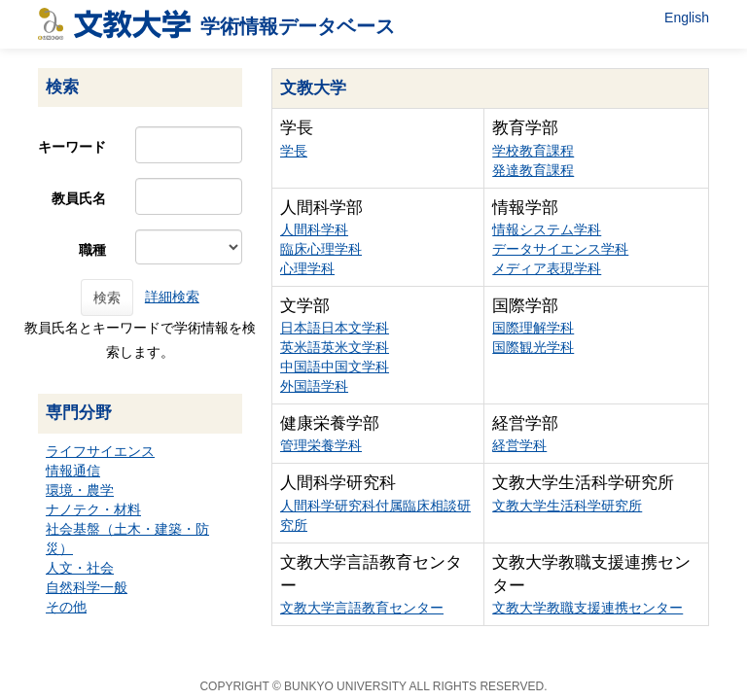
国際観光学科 (533, 347)
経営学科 (519, 445)
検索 (107, 297)
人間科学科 (314, 229)
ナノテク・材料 (93, 509)
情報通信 (73, 471)
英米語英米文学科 (335, 347)
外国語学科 (314, 386)
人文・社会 (80, 568)
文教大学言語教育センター (362, 608)
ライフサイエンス (100, 451)
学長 (294, 151)
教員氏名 (79, 198)
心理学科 (307, 268)
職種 (92, 250)
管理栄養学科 (321, 445)
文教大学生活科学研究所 (567, 506)
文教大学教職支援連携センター (587, 608)
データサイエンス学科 (560, 249)
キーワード (72, 147)
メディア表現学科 (547, 268)
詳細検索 (172, 297)
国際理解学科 (533, 328)
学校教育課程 (533, 151)
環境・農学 (80, 490)
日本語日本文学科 (335, 328)
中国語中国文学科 (335, 367)
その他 (66, 607)
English (687, 17)
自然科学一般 (87, 587)
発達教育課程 (533, 170)
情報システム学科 (547, 229)
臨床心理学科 (321, 249)
